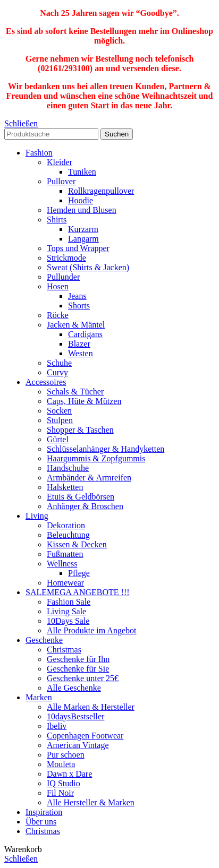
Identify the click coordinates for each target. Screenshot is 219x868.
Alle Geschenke (74, 688)
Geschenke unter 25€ (83, 678)
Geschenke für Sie (78, 669)
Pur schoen (66, 755)
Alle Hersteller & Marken (91, 802)
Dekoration (66, 525)
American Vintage (78, 745)
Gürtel (58, 439)
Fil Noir (60, 793)
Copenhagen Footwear (85, 736)
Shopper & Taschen (80, 430)
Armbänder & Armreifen (89, 478)
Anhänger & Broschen (85, 506)
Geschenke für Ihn (78, 659)
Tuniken (82, 172)
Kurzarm (83, 229)
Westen (81, 353)
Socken (59, 411)
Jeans (77, 296)
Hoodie (81, 200)
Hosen (58, 286)
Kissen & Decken (77, 544)
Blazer (79, 344)
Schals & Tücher (75, 392)
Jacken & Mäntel (76, 325)
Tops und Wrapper (78, 248)
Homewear (65, 583)
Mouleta (61, 764)
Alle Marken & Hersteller (91, 707)
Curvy (57, 372)
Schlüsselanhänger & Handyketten (106, 449)
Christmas (64, 650)
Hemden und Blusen (82, 210)
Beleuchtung (68, 535)
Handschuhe (68, 468)
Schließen (21, 123)
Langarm (83, 239)
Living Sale (66, 611)
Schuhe (59, 363)
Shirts (57, 220)
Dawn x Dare (69, 774)
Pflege (79, 573)
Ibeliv (57, 726)
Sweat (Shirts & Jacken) (88, 267)
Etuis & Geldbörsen (81, 497)
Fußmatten (65, 554)
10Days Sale (68, 621)
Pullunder (63, 277)
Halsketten (65, 487)
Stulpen (60, 420)
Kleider (60, 162)
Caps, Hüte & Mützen (84, 401)
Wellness (62, 564)
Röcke (58, 315)
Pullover (61, 181)
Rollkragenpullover (101, 191)
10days (75, 716)
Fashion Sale (69, 602)
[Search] (51, 134)
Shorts (79, 306)
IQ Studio (64, 783)
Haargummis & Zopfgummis (96, 458)
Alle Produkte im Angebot (91, 630)
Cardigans (85, 334)
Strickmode (66, 258)
